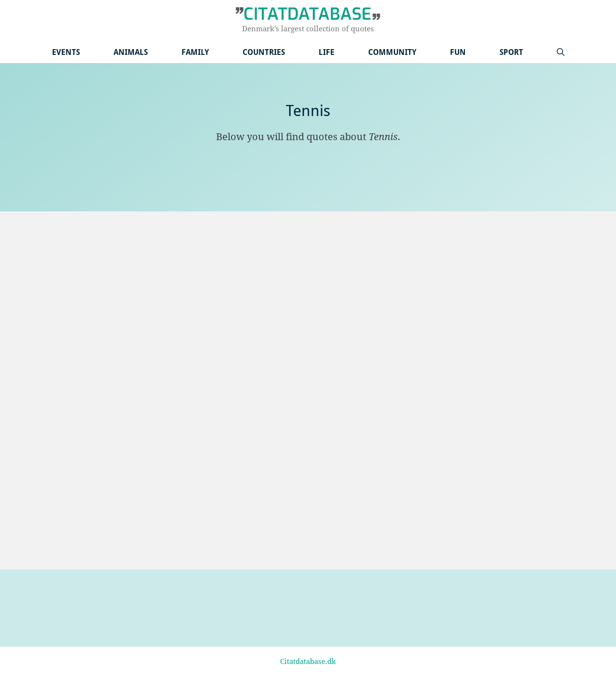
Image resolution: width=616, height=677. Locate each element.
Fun (458, 52)
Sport (511, 52)
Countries (264, 52)
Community (392, 52)
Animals (131, 52)
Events (66, 52)
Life (327, 52)
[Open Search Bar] (561, 52)
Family (195, 52)
